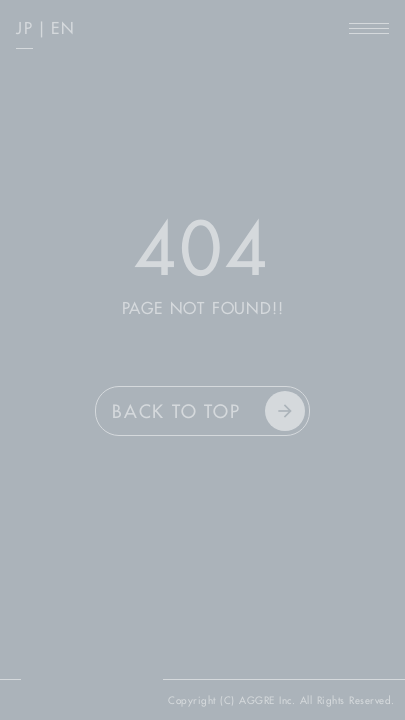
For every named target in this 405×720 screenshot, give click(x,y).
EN (63, 28)
